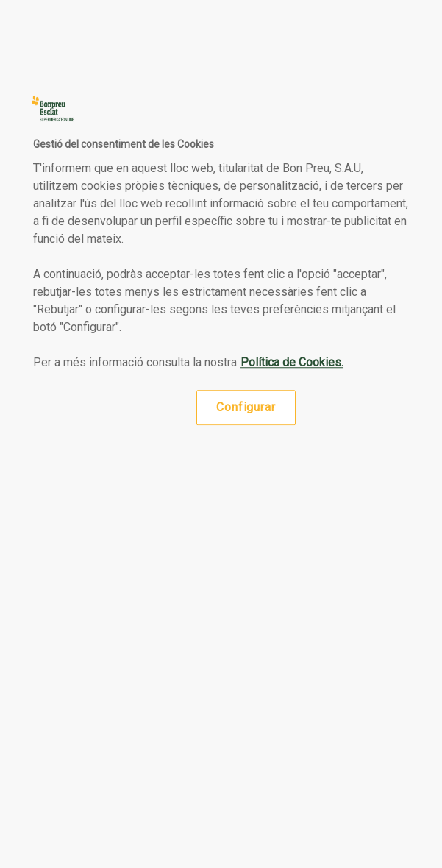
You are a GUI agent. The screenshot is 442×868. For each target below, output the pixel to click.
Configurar (246, 407)
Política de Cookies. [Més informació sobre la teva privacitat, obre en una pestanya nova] (292, 362)
